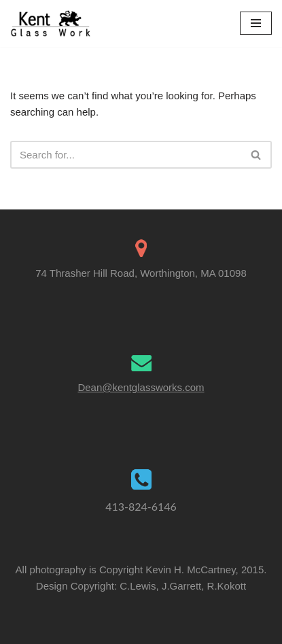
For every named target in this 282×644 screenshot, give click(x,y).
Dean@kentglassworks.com (141, 387)
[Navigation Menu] (256, 23)
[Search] (126, 155)
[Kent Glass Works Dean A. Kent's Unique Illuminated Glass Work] (51, 23)
